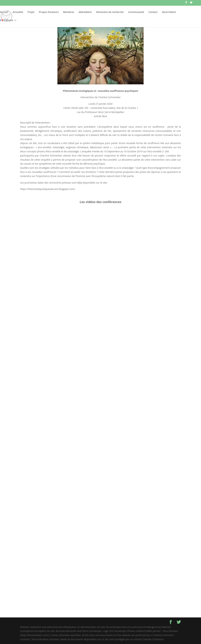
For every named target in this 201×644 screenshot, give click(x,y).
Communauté (136, 12)
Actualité (18, 12)
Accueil (4, 12)
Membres (69, 12)
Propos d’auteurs (49, 12)
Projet (31, 12)
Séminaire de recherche (110, 12)
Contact (153, 12)
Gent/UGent (169, 12)
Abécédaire (85, 12)
